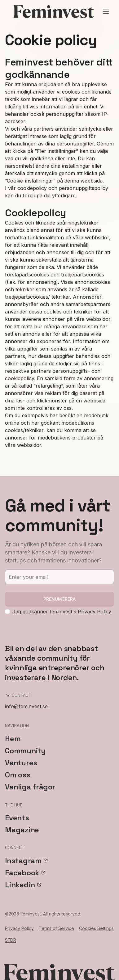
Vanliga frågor (30, 787)
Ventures (21, 763)
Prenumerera (60, 599)
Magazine (22, 830)
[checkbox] (7, 612)
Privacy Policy (95, 612)
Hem (13, 739)
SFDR (11, 940)
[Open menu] (106, 12)
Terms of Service (56, 928)
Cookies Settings (96, 928)
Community (25, 751)
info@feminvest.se (26, 706)
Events (17, 818)
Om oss (18, 775)
